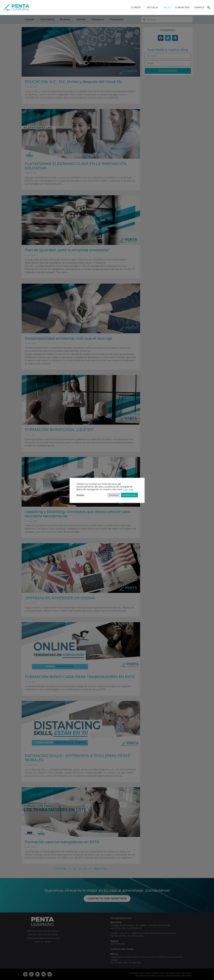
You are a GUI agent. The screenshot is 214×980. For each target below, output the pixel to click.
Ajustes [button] (80, 495)
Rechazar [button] (114, 495)
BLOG (167, 7)
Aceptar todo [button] (129, 495)
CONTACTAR (182, 7)
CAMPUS (199, 7)
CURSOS (137, 7)
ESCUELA (153, 7)
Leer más (128, 489)
